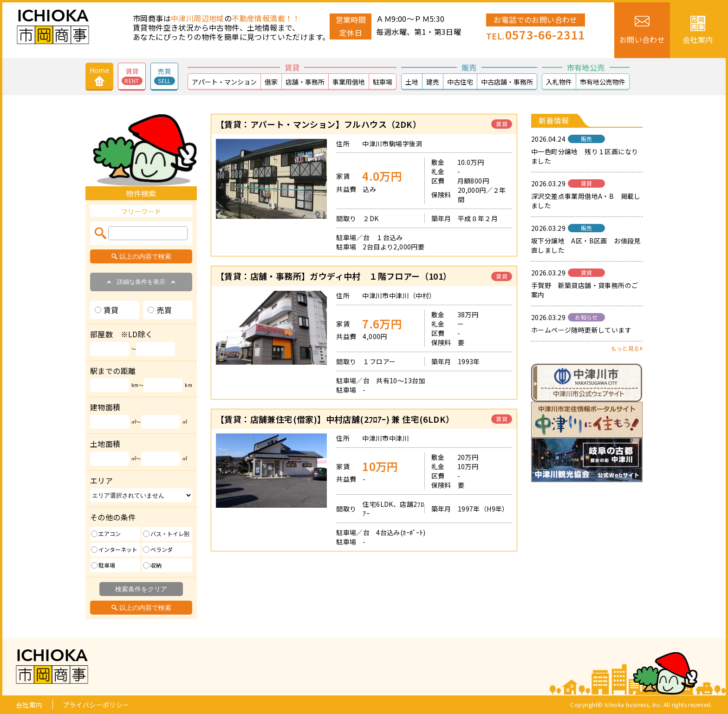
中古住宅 (460, 82)
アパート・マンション (224, 82)
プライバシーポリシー (96, 705)
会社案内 (29, 705)
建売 (433, 82)
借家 (271, 82)
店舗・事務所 (305, 82)
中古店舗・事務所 (507, 82)
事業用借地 (349, 82)
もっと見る (627, 348)
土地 (412, 82)
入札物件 (559, 82)
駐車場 (383, 82)
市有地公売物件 (603, 82)
